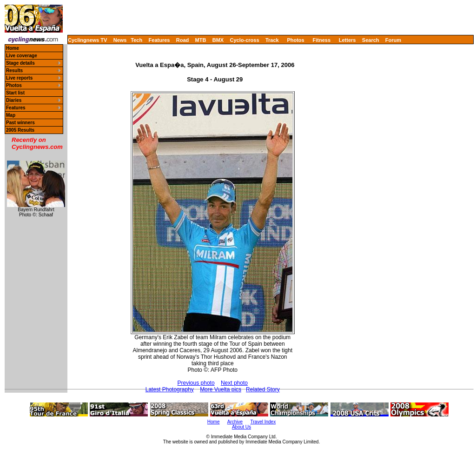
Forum (393, 40)
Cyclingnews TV (87, 40)
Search (371, 40)
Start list (15, 93)
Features (159, 40)
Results (14, 70)
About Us (241, 427)
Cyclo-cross (245, 40)
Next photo (234, 383)
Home (13, 48)
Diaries (14, 100)
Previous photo (196, 383)
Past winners (20, 123)
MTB (201, 40)
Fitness (321, 40)
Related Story (263, 389)
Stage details (20, 63)
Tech (136, 40)
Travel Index (263, 422)
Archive (235, 422)
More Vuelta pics (221, 389)
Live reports (19, 78)
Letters (347, 40)
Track (272, 40)
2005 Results (20, 130)
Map (11, 115)
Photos (295, 40)
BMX (218, 40)
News (120, 40)
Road (183, 40)
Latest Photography (170, 389)
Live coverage (22, 56)
